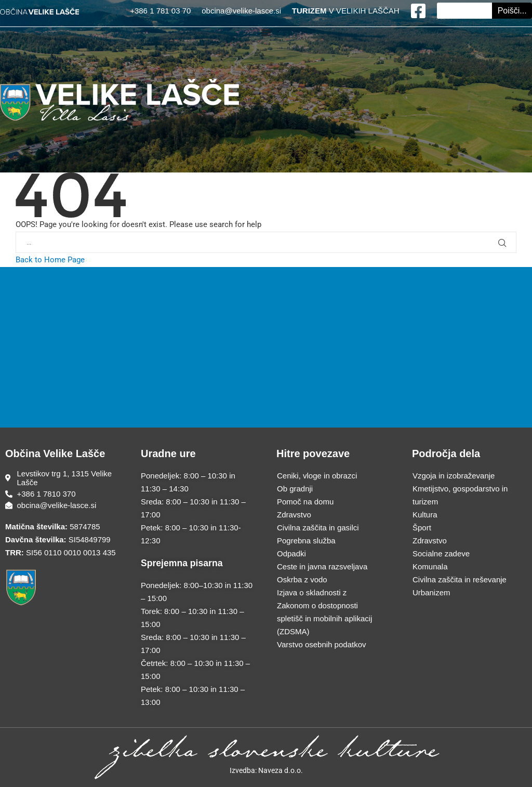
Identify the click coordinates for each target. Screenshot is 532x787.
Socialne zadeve (441, 553)
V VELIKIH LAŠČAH (346, 11)
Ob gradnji (295, 489)
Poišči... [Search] (512, 11)
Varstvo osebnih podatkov (322, 644)
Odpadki (291, 553)
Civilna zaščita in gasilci (318, 528)
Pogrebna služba (306, 541)
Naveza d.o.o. (281, 770)
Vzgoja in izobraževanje (454, 476)
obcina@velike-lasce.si (241, 11)
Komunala (430, 566)
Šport (422, 528)
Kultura (425, 515)
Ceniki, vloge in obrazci (317, 476)
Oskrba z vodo (302, 579)
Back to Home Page (50, 260)
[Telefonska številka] (63, 494)
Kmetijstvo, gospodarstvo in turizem (460, 495)
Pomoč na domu (305, 502)
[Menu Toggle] (266, 32)
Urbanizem (431, 592)
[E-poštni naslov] (63, 505)
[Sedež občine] (63, 478)
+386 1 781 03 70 (161, 11)
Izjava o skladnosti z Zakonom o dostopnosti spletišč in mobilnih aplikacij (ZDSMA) (324, 612)
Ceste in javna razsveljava (322, 566)
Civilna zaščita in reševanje (460, 579)
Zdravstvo (294, 515)
